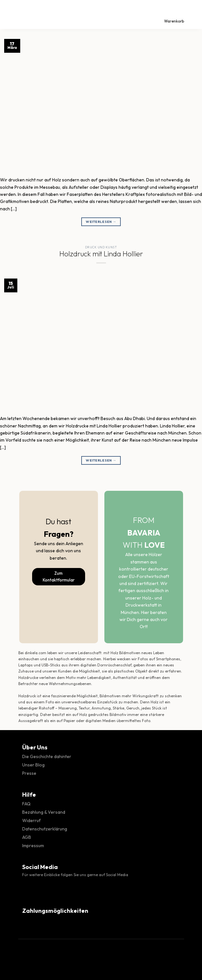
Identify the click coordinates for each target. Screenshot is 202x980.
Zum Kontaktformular (59, 577)
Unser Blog (33, 765)
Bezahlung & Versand (44, 812)
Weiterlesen (101, 222)
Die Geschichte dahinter (47, 756)
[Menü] (11, 14)
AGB (27, 837)
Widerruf (31, 820)
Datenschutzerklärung (45, 829)
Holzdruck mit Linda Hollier (101, 254)
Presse (29, 773)
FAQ (26, 804)
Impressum (33, 846)
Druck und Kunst (101, 247)
